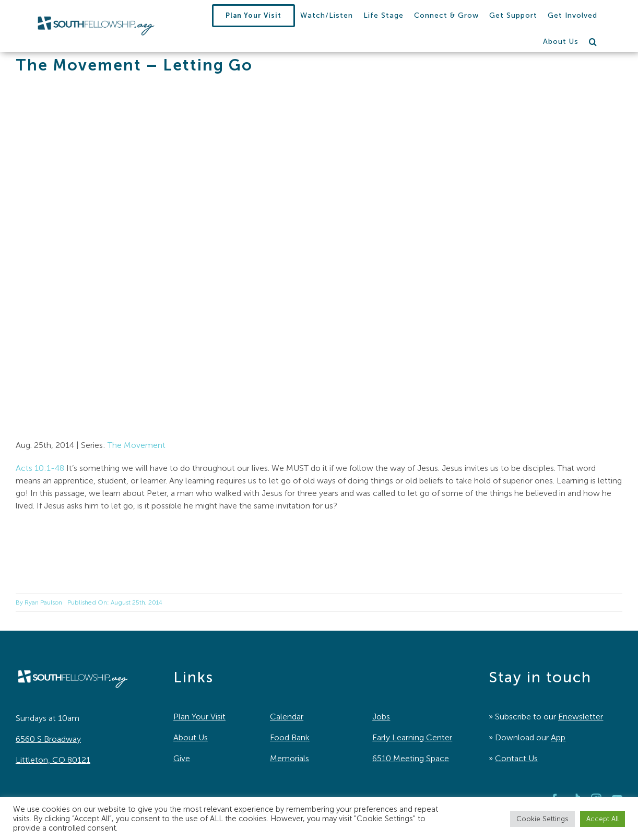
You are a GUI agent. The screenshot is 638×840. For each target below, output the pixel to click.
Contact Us (516, 758)
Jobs (381, 717)
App (558, 737)
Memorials (290, 758)
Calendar (287, 717)
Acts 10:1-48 (40, 468)
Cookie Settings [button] (542, 819)
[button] (593, 42)
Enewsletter (581, 717)
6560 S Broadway (48, 739)
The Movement (137, 445)
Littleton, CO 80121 (53, 760)
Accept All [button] (602, 819)
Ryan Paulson (43, 602)
